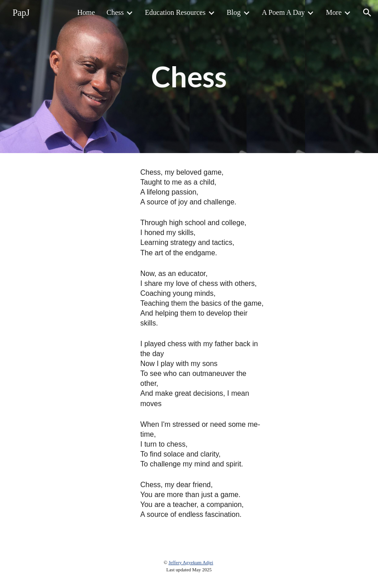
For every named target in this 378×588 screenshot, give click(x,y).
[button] (367, 13)
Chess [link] (115, 12)
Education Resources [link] (175, 12)
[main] (189, 77)
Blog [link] (234, 12)
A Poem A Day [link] (283, 12)
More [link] (334, 12)
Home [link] (86, 12)
